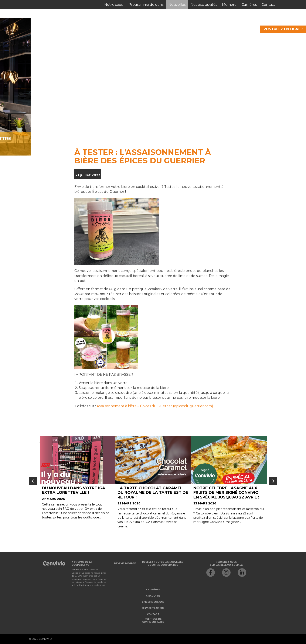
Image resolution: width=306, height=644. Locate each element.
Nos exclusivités (204, 5)
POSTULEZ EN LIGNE (283, 29)
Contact (268, 5)
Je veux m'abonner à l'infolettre (209, 139)
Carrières (249, 5)
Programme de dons (146, 5)
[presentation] (33, 481)
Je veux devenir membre (109, 139)
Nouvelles (177, 5)
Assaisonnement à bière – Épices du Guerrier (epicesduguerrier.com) (155, 406)
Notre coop (114, 5)
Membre (229, 5)
